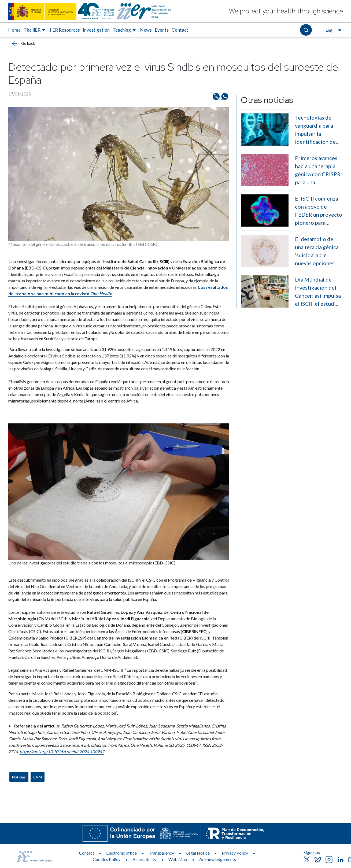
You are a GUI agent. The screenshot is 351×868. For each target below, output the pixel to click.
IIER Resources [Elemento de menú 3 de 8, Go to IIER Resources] (65, 30)
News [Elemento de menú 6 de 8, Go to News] (146, 30)
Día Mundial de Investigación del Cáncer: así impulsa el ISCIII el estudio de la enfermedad (318, 292)
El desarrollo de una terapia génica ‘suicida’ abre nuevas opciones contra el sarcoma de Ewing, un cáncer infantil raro (319, 251)
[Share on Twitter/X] (216, 97)
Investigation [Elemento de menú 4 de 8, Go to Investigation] (96, 30)
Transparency (161, 853)
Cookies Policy (107, 859)
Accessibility (144, 859)
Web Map (178, 859)
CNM (38, 777)
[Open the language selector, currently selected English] (333, 30)
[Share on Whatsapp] (225, 97)
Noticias (19, 777)
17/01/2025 (20, 94)
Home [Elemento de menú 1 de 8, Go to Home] (14, 30)
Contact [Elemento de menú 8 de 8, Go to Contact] (180, 30)
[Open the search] (306, 30)
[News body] (119, 509)
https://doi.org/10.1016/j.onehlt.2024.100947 (62, 751)
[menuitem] (14, 30)
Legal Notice (198, 853)
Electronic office (121, 853)
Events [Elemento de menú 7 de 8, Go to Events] (162, 30)
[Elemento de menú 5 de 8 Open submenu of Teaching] (125, 30)
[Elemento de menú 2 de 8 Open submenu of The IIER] (35, 30)
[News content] (119, 436)
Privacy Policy (235, 853)
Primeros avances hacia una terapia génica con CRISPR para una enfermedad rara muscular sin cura (318, 170)
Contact (87, 853)
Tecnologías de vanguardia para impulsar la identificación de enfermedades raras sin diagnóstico (315, 130)
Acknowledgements (218, 859)
